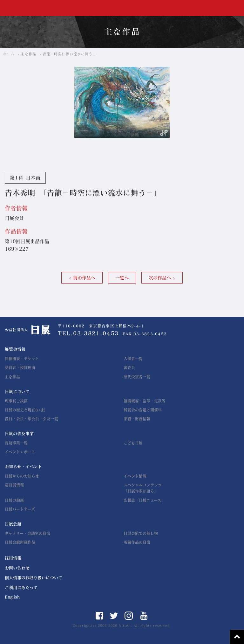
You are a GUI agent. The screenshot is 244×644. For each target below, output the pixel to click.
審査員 (129, 367)
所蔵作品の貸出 (137, 542)
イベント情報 (135, 476)
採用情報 (13, 558)
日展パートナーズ (20, 509)
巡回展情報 (14, 485)
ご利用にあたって (21, 588)
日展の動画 (14, 500)
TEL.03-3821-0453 (88, 333)
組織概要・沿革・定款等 (145, 401)
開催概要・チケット (22, 359)
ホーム (9, 54)
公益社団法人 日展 (24, 8)
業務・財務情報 (137, 419)
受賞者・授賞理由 (20, 367)
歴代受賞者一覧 (137, 377)
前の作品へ (84, 278)
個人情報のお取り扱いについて (34, 578)
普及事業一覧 (16, 443)
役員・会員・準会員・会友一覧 (31, 419)
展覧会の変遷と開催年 (143, 410)
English (12, 597)
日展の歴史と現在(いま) (25, 410)
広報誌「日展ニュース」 (144, 500)
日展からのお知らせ (22, 476)
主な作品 (28, 54)
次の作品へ (160, 278)
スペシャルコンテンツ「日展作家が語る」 (143, 488)
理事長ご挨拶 (16, 401)
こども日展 (133, 443)
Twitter (114, 616)
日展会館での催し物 (141, 533)
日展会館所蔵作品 (20, 542)
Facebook (99, 616)
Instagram (129, 616)
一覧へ (122, 278)
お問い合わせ (17, 568)
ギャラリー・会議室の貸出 (27, 533)
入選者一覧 (133, 359)
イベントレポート (20, 452)
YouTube (144, 616)
